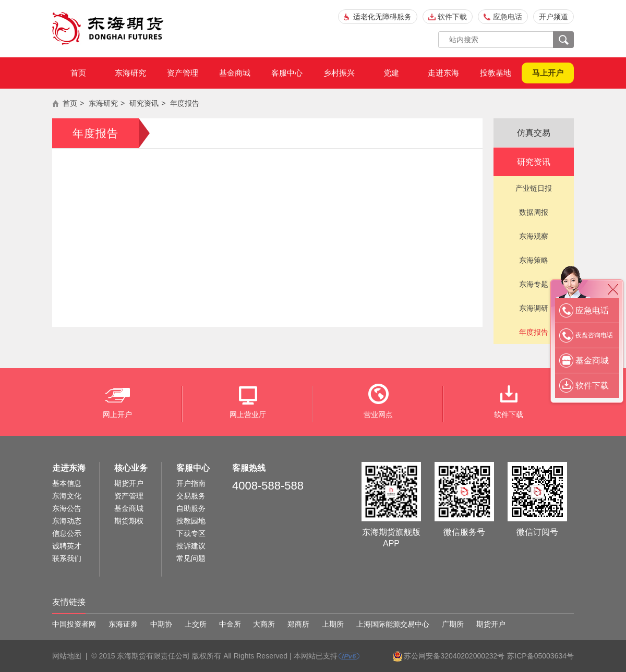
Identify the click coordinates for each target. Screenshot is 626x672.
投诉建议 (191, 546)
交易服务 (191, 496)
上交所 (196, 624)
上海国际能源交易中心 (393, 624)
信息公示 (67, 533)
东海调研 (534, 308)
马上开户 (548, 73)
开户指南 (191, 483)
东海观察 (534, 236)
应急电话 (508, 17)
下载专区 (191, 533)
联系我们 (67, 558)
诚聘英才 (67, 546)
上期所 (333, 624)
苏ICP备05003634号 (540, 656)
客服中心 (287, 73)
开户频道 (553, 17)
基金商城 (235, 73)
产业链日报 (534, 188)
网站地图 (67, 656)
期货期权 (129, 521)
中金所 (230, 624)
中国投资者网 (74, 624)
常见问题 (191, 558)
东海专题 (534, 284)
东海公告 (67, 508)
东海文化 (67, 496)
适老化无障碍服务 (382, 17)
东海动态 (67, 521)
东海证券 (123, 624)
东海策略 (534, 260)
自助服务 (191, 508)
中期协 (161, 624)
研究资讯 (144, 103)
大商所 (264, 624)
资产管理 (183, 73)
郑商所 (298, 624)
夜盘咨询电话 (594, 335)
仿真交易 (534, 133)
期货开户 (129, 483)
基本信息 (67, 483)
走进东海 (443, 73)
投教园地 (191, 521)
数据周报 (534, 212)
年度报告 (185, 103)
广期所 (453, 624)
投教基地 (496, 73)
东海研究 (130, 73)
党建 (391, 73)
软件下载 (452, 17)
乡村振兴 (339, 73)
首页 (78, 73)
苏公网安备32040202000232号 (454, 656)
